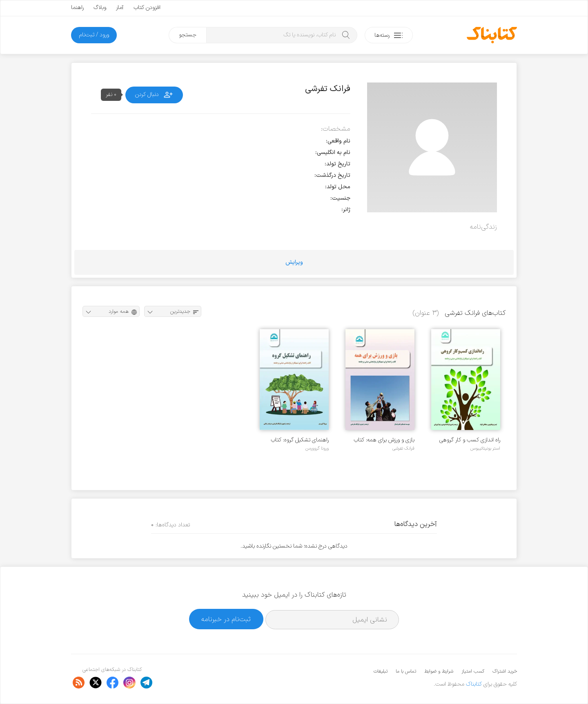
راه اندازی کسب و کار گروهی (470, 440)
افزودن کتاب (147, 8)
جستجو (188, 35)
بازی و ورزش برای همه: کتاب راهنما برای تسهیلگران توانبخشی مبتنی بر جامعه (384, 440)
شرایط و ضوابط (439, 671)
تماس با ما (406, 671)
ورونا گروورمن (317, 448)
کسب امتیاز (473, 671)
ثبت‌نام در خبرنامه (226, 619)
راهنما (77, 8)
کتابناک (474, 684)
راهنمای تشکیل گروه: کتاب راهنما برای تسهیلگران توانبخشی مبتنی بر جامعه (300, 440)
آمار (120, 8)
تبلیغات (381, 671)
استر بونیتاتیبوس (485, 448)
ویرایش (294, 262)
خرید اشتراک (505, 671)
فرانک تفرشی (403, 448)
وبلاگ (100, 8)
